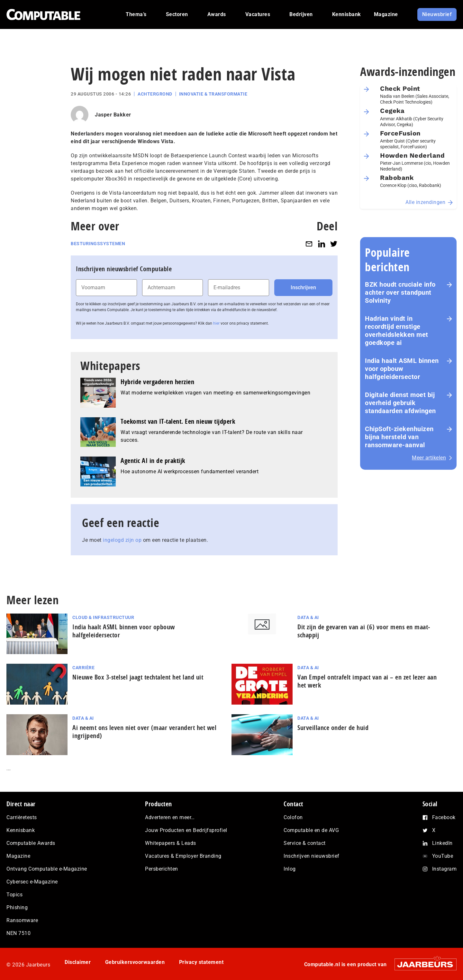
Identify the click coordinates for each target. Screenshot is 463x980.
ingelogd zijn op (122, 540)
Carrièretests (22, 817)
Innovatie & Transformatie (213, 94)
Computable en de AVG (311, 830)
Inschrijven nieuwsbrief (312, 856)
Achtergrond (155, 94)
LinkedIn (442, 843)
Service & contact (305, 843)
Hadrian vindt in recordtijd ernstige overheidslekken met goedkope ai (397, 331)
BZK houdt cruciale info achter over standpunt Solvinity (400, 292)
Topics (14, 895)
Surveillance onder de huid (333, 728)
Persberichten (162, 869)
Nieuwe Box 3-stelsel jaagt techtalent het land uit (138, 677)
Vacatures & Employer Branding (183, 856)
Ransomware (22, 920)
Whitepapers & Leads (171, 843)
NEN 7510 (18, 933)
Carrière (83, 668)
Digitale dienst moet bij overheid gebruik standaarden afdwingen (400, 403)
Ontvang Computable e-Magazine (47, 869)
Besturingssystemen (98, 244)
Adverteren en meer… (170, 817)
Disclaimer (78, 962)
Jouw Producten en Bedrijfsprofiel (186, 830)
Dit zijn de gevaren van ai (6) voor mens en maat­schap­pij (364, 631)
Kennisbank (21, 830)
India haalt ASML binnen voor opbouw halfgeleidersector (402, 369)
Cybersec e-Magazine (32, 882)
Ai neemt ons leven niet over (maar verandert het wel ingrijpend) (144, 732)
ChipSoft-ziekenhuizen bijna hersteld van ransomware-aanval (399, 437)
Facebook (444, 817)
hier (216, 323)
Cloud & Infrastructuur (103, 617)
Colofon (293, 817)
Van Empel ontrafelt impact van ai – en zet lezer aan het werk (367, 681)
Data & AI (308, 617)
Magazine (18, 856)
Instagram (445, 869)
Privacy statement (201, 962)
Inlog (290, 869)
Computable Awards (31, 843)
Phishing (17, 907)
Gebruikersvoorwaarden (135, 962)
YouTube (443, 856)
